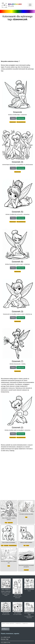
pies (2, 546)
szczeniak (6, 546)
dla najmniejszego (21, 122)
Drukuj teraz (21, 118)
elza (6, 523)
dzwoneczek (13, 122)
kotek (28, 546)
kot (26, 517)
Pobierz (13, 118)
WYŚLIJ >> (5, 630)
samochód (27, 570)
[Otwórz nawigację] (30, 5)
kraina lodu (10, 523)
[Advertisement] (17, 41)
